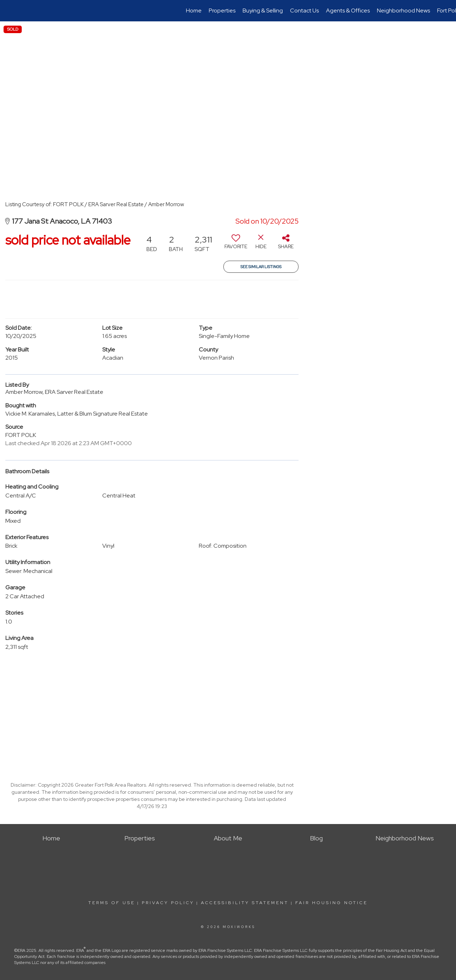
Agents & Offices (348, 11)
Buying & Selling (263, 11)
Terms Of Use (112, 903)
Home (194, 11)
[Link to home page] (9, 11)
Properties (222, 11)
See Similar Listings (261, 267)
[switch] (236, 244)
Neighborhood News (403, 11)
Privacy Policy (168, 903)
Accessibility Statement (245, 903)
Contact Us (304, 11)
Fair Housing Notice (331, 903)
